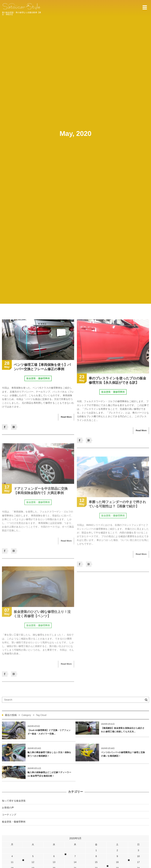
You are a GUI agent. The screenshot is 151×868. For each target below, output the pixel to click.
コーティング (9, 815)
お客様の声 (8, 808)
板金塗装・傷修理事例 (38, 378)
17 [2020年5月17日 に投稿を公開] (138, 862)
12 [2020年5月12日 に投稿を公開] (33, 862)
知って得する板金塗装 (14, 801)
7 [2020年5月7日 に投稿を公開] (75, 856)
